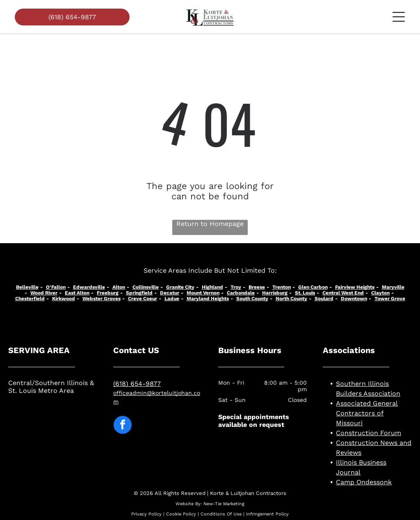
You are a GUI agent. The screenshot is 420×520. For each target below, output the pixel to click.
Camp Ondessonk (364, 482)
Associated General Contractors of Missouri (367, 413)
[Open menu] (399, 17)
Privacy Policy (146, 514)
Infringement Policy (267, 514)
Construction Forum (369, 433)
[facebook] (123, 426)
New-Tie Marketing (224, 504)
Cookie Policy (181, 514)
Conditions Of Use (221, 514)
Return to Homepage (210, 224)
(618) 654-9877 (137, 384)
